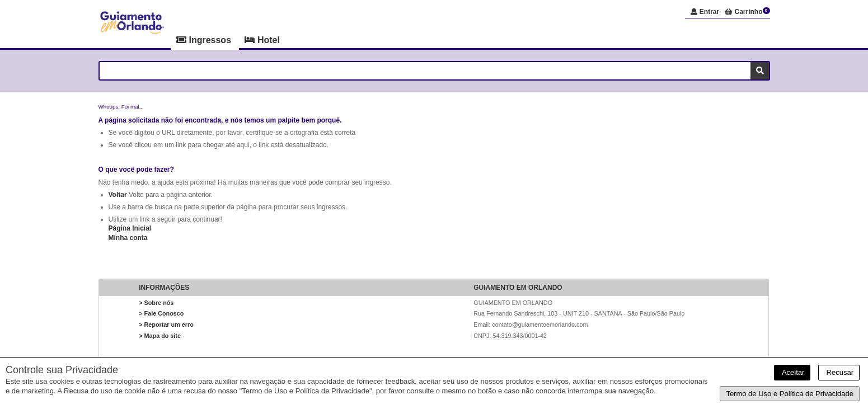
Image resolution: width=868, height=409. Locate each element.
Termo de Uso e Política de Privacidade (790, 394)
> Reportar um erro (166, 325)
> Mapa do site (160, 336)
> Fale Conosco (161, 313)
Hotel (262, 40)
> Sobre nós (156, 303)
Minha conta (128, 238)
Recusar (839, 372)
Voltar (118, 195)
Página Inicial (130, 228)
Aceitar (792, 372)
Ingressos (205, 40)
